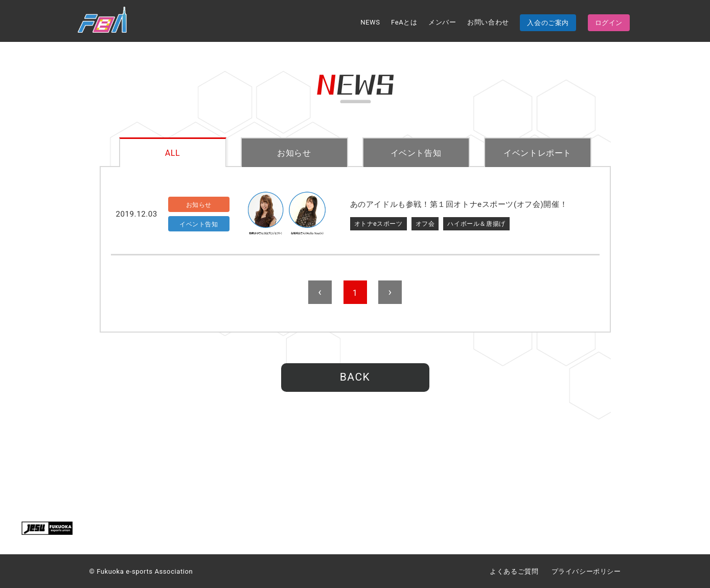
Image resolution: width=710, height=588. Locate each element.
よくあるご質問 (514, 571)
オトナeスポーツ (379, 224)
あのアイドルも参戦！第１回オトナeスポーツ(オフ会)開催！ (459, 204)
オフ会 (425, 224)
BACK (355, 377)
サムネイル (287, 214)
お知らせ (294, 153)
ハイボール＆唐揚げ (476, 224)
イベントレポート (537, 153)
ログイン (609, 23)
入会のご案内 (548, 23)
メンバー (442, 22)
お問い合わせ (488, 22)
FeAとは (404, 22)
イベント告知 (416, 153)
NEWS (370, 22)
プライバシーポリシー (586, 571)
